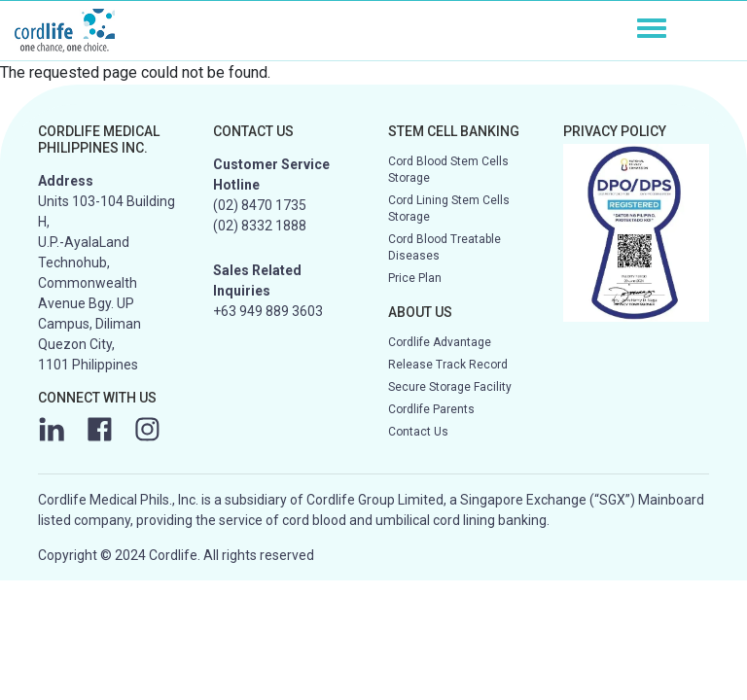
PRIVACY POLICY (615, 131)
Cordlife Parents (431, 409)
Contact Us (418, 432)
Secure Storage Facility (450, 387)
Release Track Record (448, 365)
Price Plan (415, 278)
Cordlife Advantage (440, 342)
